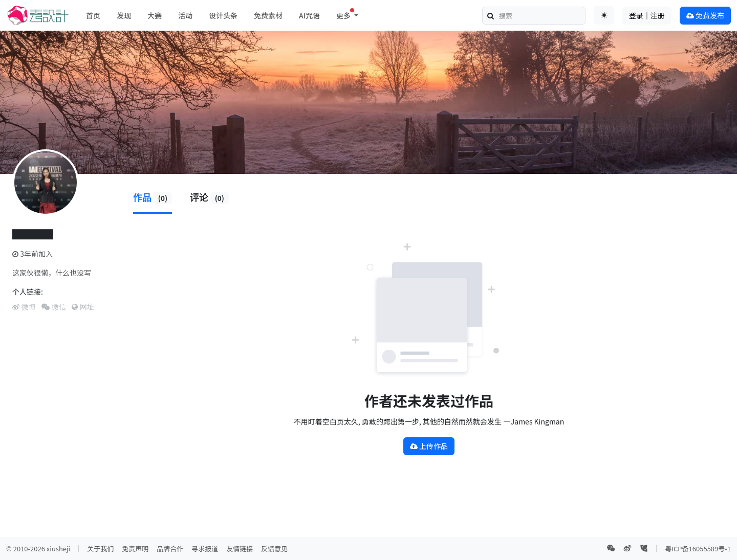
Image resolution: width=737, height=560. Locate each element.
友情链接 (240, 548)
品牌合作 (170, 548)
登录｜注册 (647, 15)
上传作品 (429, 446)
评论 (209, 197)
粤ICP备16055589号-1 (698, 548)
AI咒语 (309, 15)
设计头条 (223, 15)
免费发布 (705, 15)
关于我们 (100, 548)
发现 (124, 15)
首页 (93, 15)
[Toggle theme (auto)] (604, 15)
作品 (153, 197)
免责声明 (135, 548)
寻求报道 (205, 548)
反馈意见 (274, 548)
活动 (185, 15)
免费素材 (268, 15)
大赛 (155, 15)
